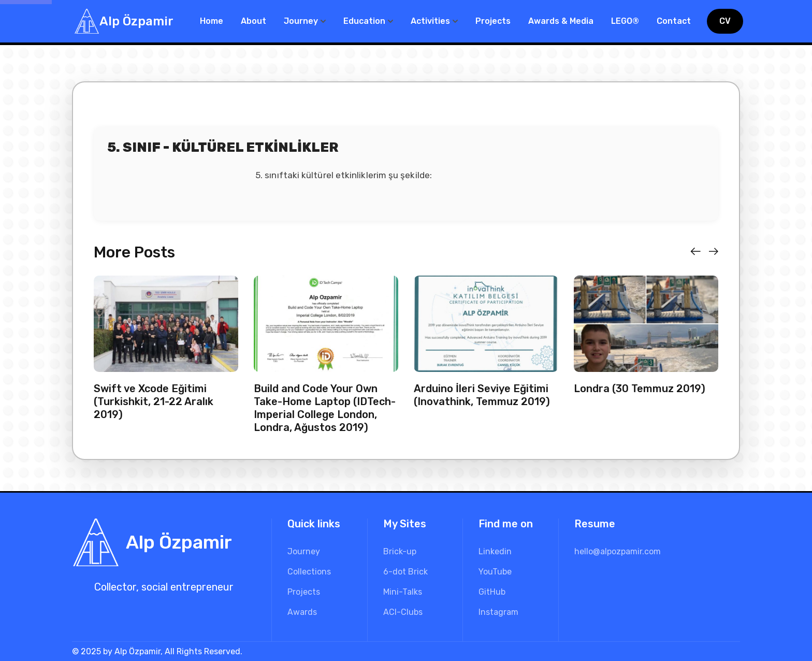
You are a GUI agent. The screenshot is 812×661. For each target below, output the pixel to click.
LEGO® (625, 21)
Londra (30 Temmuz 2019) (640, 389)
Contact (674, 21)
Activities (430, 21)
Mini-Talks (403, 592)
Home (212, 21)
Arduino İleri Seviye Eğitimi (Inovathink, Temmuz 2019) (482, 395)
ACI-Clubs (403, 612)
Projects (493, 21)
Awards (302, 612)
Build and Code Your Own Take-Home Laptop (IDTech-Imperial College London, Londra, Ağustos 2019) (325, 408)
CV (725, 21)
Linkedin (495, 551)
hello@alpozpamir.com (618, 551)
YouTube (495, 572)
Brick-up (400, 551)
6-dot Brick (405, 572)
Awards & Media (561, 21)
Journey (301, 21)
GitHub (492, 592)
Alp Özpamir (136, 21)
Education (364, 21)
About (253, 21)
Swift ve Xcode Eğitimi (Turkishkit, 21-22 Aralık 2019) (154, 401)
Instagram (498, 612)
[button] (695, 252)
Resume (595, 524)
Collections (309, 572)
